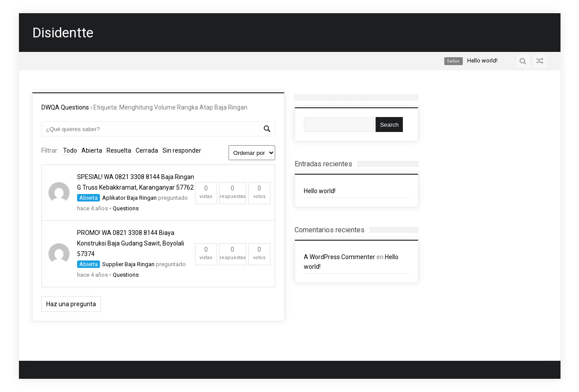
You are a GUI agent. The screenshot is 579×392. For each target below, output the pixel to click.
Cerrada (147, 150)
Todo (70, 150)
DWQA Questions (65, 107)
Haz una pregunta (71, 304)
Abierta (92, 150)
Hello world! (320, 191)
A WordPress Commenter (339, 257)
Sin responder (182, 150)
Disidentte (63, 33)
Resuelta (119, 150)
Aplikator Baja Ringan (129, 198)
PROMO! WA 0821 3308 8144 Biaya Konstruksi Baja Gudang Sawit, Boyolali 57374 (131, 243)
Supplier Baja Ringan (128, 264)
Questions (126, 208)
